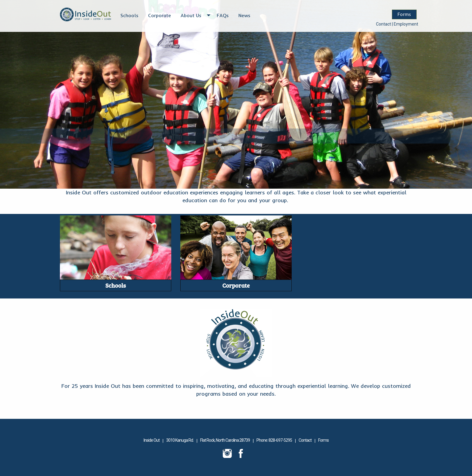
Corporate (160, 15)
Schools (129, 15)
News (244, 15)
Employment (406, 24)
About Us (191, 15)
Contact (383, 24)
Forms (404, 14)
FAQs (223, 15)
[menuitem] (129, 15)
